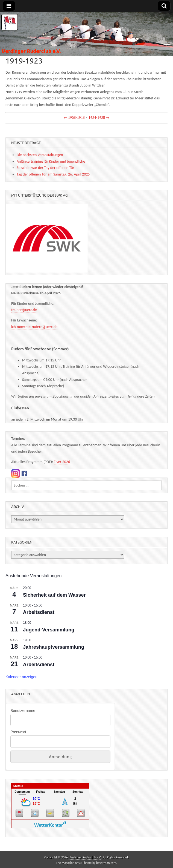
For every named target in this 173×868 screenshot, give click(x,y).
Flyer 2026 (62, 462)
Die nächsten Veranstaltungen (40, 155)
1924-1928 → (99, 118)
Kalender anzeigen (21, 677)
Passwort (18, 732)
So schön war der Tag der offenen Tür (45, 168)
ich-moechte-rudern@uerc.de (34, 327)
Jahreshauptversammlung (54, 647)
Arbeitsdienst (39, 612)
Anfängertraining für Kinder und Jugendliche (51, 161)
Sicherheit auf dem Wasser (54, 595)
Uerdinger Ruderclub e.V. (85, 857)
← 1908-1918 (74, 118)
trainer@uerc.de (24, 310)
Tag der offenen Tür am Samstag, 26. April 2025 (53, 174)
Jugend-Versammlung (49, 630)
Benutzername (23, 711)
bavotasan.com (106, 863)
